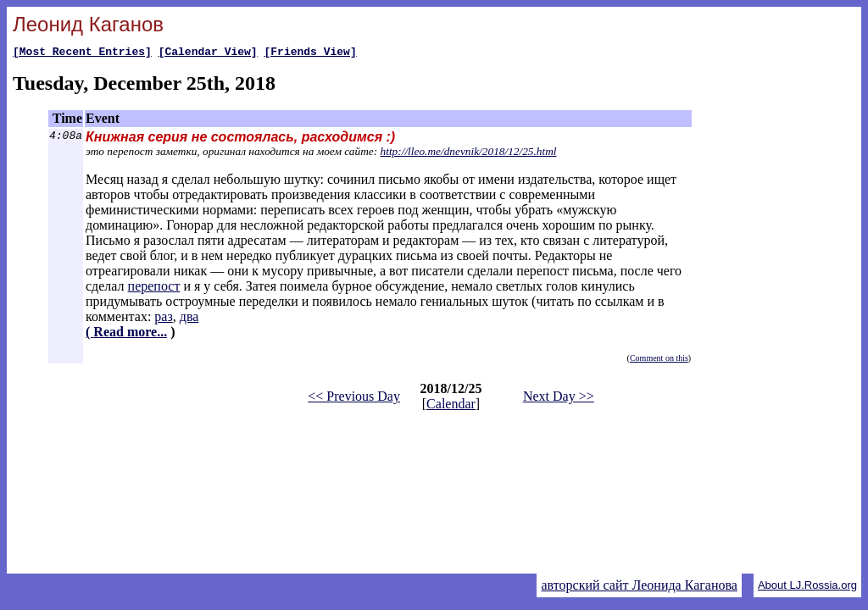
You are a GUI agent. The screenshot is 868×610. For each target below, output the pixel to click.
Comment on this (659, 360)
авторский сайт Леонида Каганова (639, 585)
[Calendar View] (208, 53)
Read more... (130, 334)
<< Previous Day (354, 399)
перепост (154, 288)
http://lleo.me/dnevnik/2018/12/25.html (469, 154)
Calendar (451, 406)
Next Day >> (559, 399)
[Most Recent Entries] (82, 53)
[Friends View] (310, 53)
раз (163, 319)
